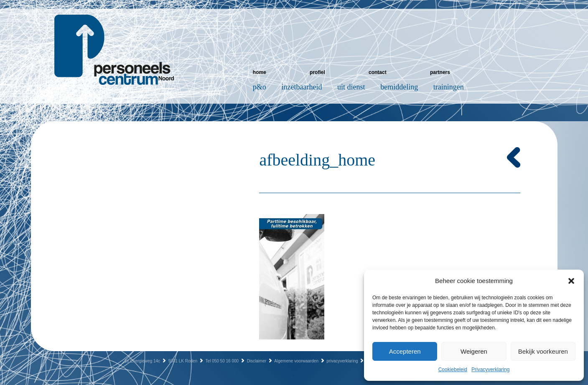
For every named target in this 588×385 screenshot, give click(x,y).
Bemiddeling (399, 87)
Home (260, 72)
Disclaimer (257, 361)
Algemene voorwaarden (296, 361)
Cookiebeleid (453, 370)
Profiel (317, 72)
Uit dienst (351, 87)
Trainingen (449, 87)
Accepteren (405, 351)
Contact (378, 72)
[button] (571, 281)
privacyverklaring (342, 361)
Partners (440, 72)
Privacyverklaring (490, 370)
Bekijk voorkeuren (543, 351)
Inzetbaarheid (302, 87)
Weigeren (474, 351)
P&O (260, 87)
